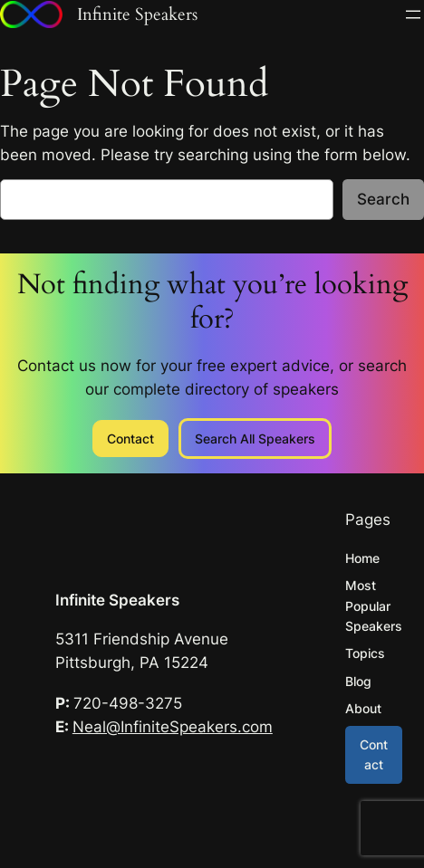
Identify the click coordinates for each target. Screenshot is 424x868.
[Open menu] (413, 14)
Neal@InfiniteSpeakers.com (173, 727)
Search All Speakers (255, 439)
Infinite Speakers (117, 600)
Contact (130, 439)
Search (383, 199)
